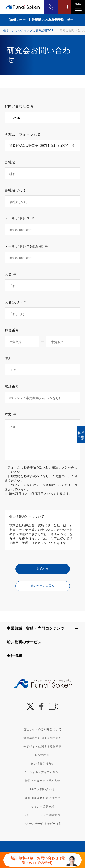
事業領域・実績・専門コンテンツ (36, 628)
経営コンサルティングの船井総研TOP (28, 30)
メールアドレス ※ (20, 218)
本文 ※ (11, 414)
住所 (8, 358)
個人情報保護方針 (43, 764)
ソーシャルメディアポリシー (42, 772)
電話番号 (12, 386)
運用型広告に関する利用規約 (42, 738)
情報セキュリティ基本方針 (43, 781)
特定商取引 (42, 755)
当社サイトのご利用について (42, 729)
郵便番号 (12, 330)
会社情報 (15, 656)
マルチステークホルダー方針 (42, 824)
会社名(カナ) (15, 190)
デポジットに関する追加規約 (42, 747)
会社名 (10, 162)
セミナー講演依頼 (43, 806)
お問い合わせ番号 (19, 106)
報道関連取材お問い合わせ (43, 798)
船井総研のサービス (24, 642)
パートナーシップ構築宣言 (43, 815)
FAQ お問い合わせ (42, 789)
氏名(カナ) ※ (16, 302)
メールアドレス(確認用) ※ (26, 246)
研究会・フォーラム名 (23, 134)
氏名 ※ (11, 274)
